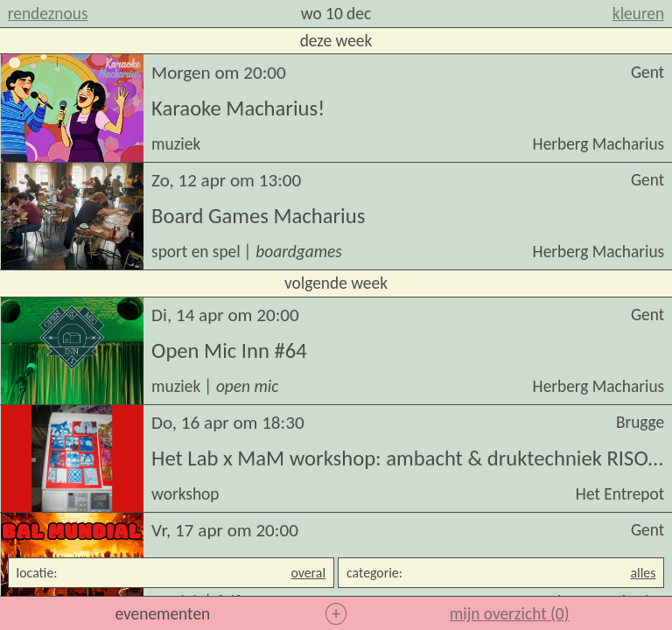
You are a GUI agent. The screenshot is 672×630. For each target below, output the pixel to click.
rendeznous (48, 14)
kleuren (638, 14)
